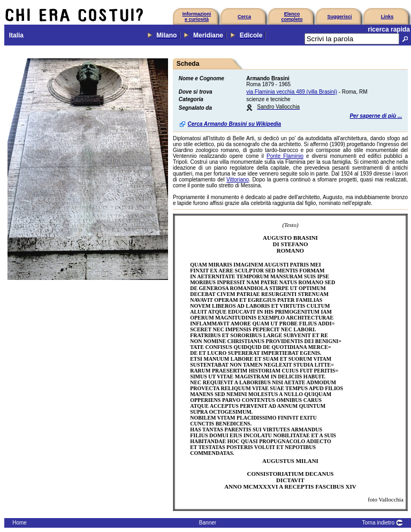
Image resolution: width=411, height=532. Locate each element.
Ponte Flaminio (285, 156)
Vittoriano (238, 180)
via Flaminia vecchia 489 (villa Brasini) (292, 92)
